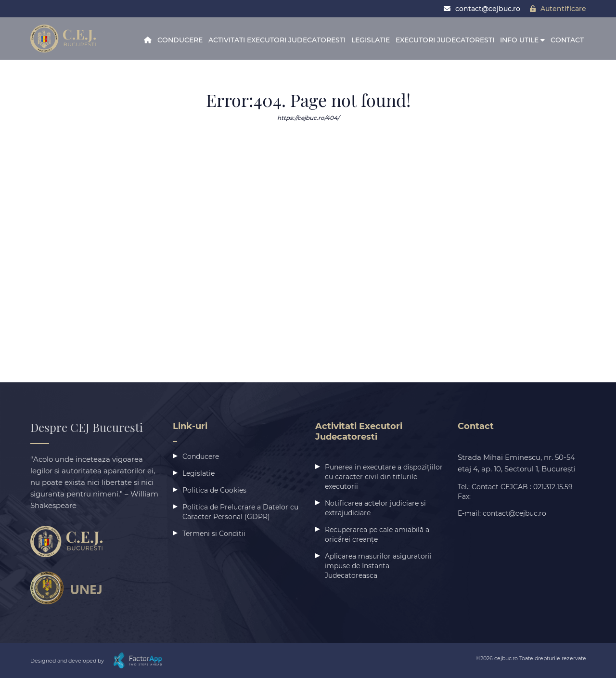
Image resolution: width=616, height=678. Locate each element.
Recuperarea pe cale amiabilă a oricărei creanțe (377, 535)
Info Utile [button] (522, 40)
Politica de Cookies (214, 490)
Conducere (180, 40)
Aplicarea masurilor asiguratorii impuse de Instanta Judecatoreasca (378, 566)
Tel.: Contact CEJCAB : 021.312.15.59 (515, 487)
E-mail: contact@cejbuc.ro (502, 513)
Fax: (464, 496)
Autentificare (558, 9)
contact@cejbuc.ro (482, 9)
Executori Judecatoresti (445, 40)
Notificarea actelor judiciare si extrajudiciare (375, 508)
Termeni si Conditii (214, 534)
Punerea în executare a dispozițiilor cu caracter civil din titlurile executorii (384, 477)
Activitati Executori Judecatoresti (277, 40)
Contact (567, 40)
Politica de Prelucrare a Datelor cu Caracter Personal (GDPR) (240, 512)
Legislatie (371, 40)
